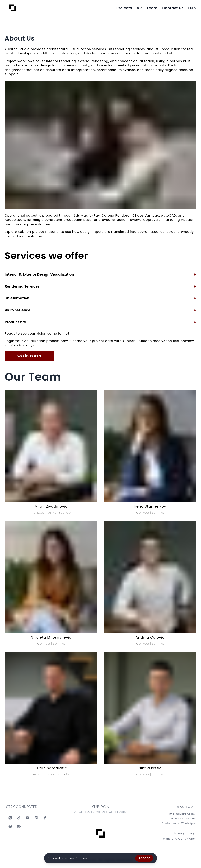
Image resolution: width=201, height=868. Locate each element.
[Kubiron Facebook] (45, 820)
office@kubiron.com (182, 816)
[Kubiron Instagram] (10, 820)
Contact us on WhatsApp (178, 826)
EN (192, 8)
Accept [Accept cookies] (144, 858)
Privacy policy (184, 835)
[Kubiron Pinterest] (10, 829)
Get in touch (29, 356)
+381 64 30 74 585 (183, 821)
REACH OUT (185, 809)
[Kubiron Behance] (19, 829)
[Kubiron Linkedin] (36, 820)
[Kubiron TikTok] (19, 820)
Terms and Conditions (178, 841)
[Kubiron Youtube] (27, 820)
